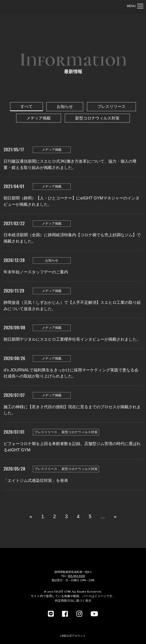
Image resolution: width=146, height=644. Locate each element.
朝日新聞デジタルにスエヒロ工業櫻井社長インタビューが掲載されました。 (72, 339)
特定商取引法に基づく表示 (73, 601)
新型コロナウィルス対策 (97, 118)
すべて (26, 106)
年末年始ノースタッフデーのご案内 (36, 272)
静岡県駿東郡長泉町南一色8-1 (73, 572)
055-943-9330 (76, 576)
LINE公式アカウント (73, 636)
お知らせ (65, 106)
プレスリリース (111, 106)
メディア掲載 (39, 118)
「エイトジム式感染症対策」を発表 (36, 480)
